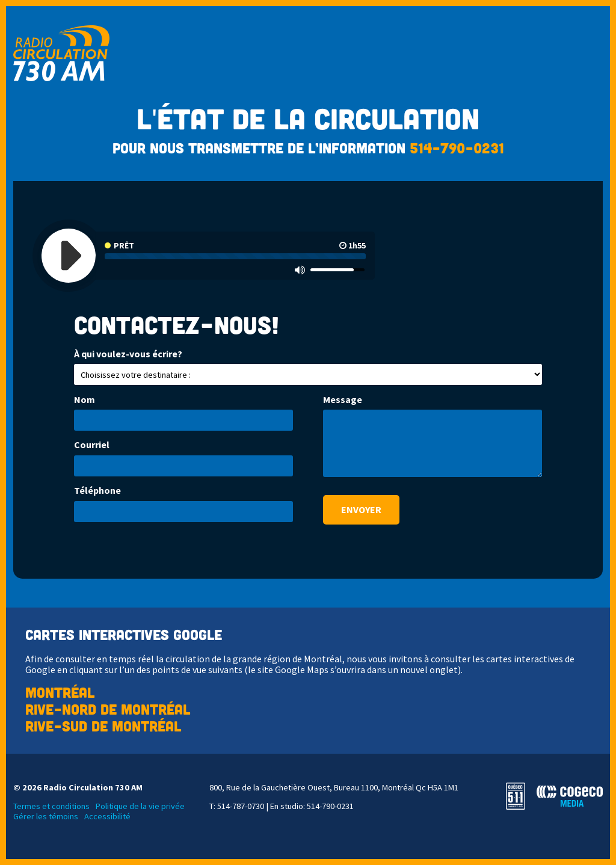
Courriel (92, 445)
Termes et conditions (51, 806)
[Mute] (300, 269)
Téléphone (97, 491)
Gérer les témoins (46, 817)
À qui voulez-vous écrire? (128, 354)
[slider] (337, 270)
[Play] (69, 256)
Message (343, 400)
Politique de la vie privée (140, 806)
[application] (208, 256)
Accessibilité (107, 817)
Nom (85, 400)
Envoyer (361, 509)
